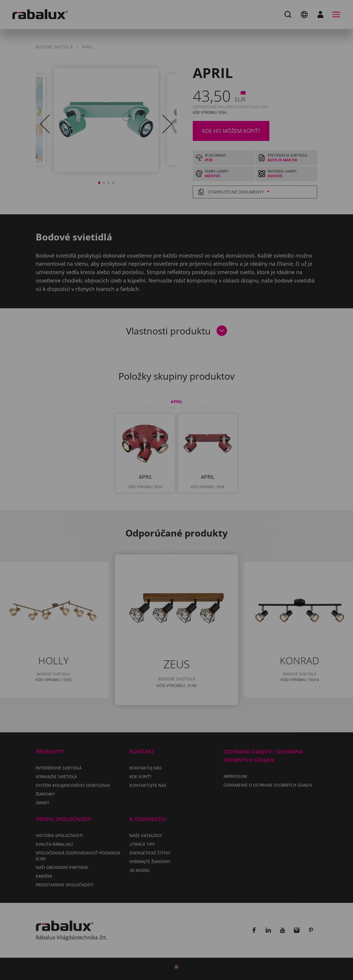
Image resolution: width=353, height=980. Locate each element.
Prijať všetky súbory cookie (176, 529)
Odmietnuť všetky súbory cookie (221, 515)
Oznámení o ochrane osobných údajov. (238, 498)
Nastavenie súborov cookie (126, 515)
